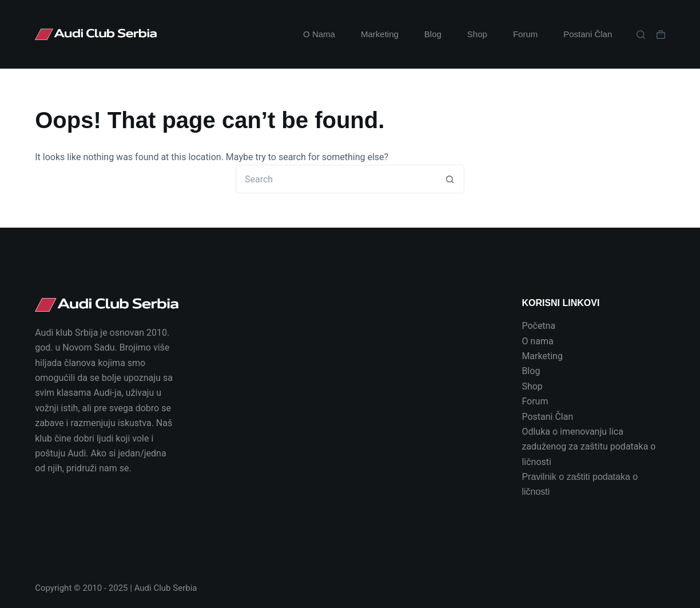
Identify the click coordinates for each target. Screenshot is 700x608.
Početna (538, 326)
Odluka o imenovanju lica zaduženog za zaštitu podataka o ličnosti (588, 447)
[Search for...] (336, 179)
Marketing (542, 356)
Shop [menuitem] (477, 34)
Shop (532, 386)
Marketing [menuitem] (380, 34)
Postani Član (547, 417)
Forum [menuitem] (525, 34)
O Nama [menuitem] (319, 34)
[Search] (641, 35)
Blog (531, 371)
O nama (537, 341)
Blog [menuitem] (433, 34)
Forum (535, 401)
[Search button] (450, 179)
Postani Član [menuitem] (588, 34)
